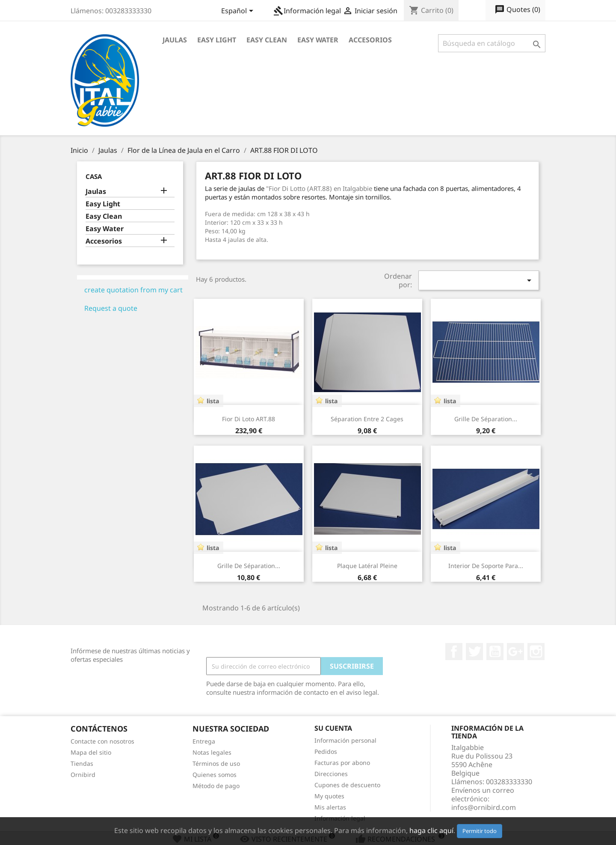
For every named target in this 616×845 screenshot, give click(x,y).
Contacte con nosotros (102, 741)
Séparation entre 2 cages (367, 419)
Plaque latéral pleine (367, 566)
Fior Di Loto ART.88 (249, 419)
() (517, 10)
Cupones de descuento (347, 785)
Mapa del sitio (91, 752)
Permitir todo (480, 831)
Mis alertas (330, 807)
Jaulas (175, 40)
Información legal (307, 11)
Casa (94, 176)
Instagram (536, 652)
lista (213, 401)
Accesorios (370, 40)
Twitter (474, 652)
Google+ (515, 652)
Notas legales (212, 752)
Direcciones (331, 774)
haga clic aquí (431, 830)
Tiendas (82, 763)
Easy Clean (267, 40)
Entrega (204, 741)
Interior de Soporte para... (486, 566)
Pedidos (326, 751)
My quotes (329, 796)
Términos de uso (216, 763)
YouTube (495, 652)
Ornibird (83, 775)
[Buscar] (492, 43)
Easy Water (318, 40)
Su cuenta (333, 728)
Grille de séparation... (486, 419)
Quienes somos (215, 775)
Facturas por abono (342, 763)
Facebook (454, 652)
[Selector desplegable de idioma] (239, 12)
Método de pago (216, 786)
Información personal (345, 740)
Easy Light (217, 40)
